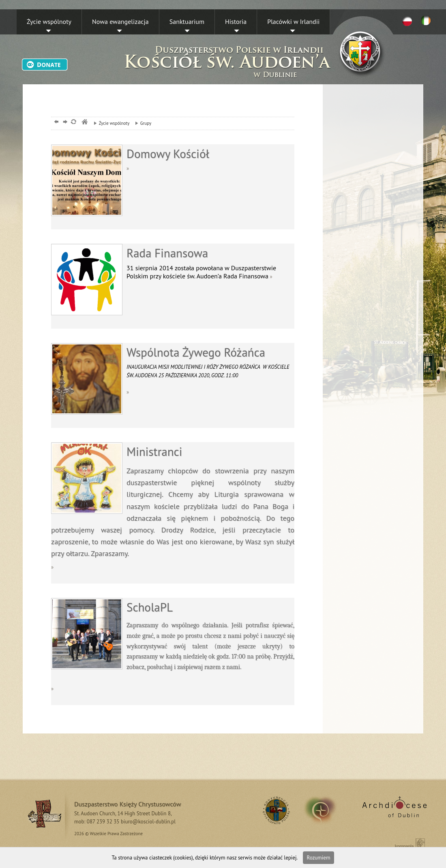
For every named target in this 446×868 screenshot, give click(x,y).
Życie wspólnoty (49, 21)
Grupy (141, 123)
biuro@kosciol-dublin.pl (148, 822)
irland (326, 810)
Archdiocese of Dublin (393, 810)
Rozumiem (319, 858)
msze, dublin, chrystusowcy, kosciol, (84, 123)
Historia (236, 21)
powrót (55, 123)
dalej (64, 123)
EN (427, 21)
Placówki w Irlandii (293, 21)
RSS (275, 810)
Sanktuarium (187, 21)
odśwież (73, 123)
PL (407, 21)
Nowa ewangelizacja (120, 21)
